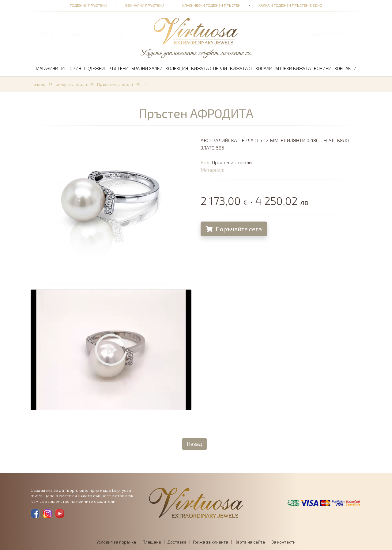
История (71, 68)
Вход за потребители (320, 35)
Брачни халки (147, 68)
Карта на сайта (250, 542)
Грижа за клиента (211, 542)
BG (354, 35)
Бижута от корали (251, 68)
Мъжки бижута (293, 68)
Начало (38, 84)
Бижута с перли (209, 68)
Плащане (152, 542)
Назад (194, 444)
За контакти (283, 542)
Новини (323, 68)
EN (362, 35)
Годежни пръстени (89, 5)
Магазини (47, 68)
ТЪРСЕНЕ (44, 35)
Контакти (345, 68)
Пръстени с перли (115, 84)
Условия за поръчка (116, 542)
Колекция (177, 68)
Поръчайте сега (234, 229)
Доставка (177, 542)
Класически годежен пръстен (211, 5)
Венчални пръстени (145, 5)
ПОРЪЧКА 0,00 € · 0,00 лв (99, 35)
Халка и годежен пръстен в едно (290, 5)
